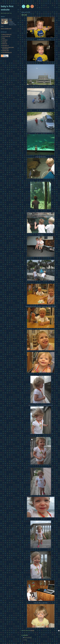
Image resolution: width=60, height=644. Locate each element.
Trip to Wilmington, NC (7, 52)
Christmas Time (5, 51)
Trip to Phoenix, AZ (6, 36)
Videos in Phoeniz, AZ (7, 34)
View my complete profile (6, 29)
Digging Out (5, 44)
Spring (4, 38)
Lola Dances (5, 40)
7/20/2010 (32, 630)
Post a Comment (28, 638)
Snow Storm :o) (5, 45)
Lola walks (4, 42)
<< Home (25, 640)
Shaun (10, 20)
